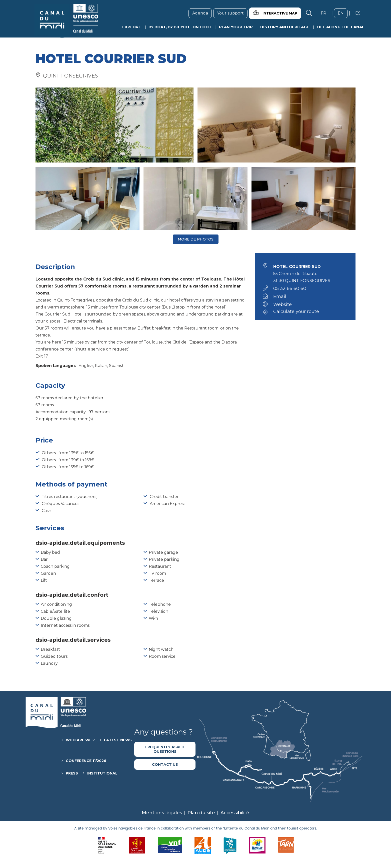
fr (325, 13)
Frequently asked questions (165, 749)
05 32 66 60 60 (290, 288)
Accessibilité (235, 813)
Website (282, 304)
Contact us (165, 764)
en (343, 13)
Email (280, 296)
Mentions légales (162, 813)
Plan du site (201, 813)
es (360, 13)
